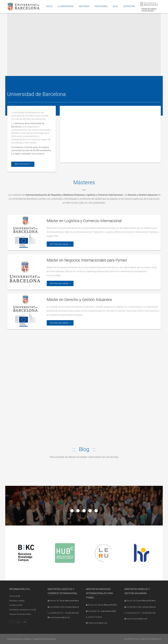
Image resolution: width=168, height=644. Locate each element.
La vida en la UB (16, 605)
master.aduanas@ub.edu (137, 618)
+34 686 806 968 (72, 613)
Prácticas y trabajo (17, 600)
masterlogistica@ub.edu (60, 617)
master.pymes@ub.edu (97, 623)
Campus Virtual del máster (20, 614)
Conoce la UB (15, 596)
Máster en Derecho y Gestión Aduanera (79, 299)
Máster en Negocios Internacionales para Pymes (87, 260)
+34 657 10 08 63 (95, 617)
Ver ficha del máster (60, 244)
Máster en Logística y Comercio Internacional (84, 221)
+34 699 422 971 (56, 613)
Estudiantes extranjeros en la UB (23, 609)
